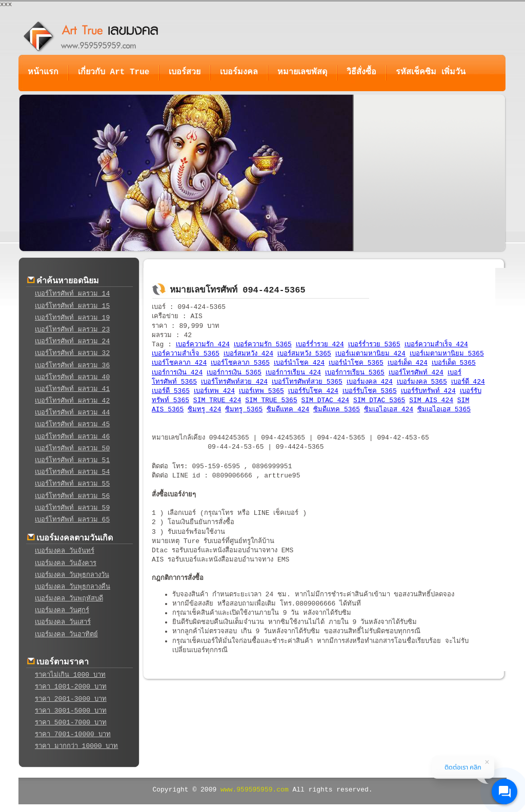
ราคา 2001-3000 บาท (71, 699)
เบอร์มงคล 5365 (422, 382)
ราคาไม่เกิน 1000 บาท (70, 675)
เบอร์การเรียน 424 (293, 373)
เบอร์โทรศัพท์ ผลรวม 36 (72, 366)
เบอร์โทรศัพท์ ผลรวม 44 (72, 413)
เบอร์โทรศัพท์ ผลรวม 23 (72, 330)
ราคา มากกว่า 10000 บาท (76, 746)
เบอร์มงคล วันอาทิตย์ (66, 634)
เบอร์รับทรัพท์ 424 (428, 391)
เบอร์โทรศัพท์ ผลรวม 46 (72, 437)
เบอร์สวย (185, 72)
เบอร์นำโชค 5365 (356, 363)
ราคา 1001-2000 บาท (71, 687)
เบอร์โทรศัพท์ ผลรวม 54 (72, 472)
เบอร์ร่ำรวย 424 (320, 345)
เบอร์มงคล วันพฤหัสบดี (69, 599)
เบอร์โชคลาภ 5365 (240, 363)
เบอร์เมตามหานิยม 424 (370, 354)
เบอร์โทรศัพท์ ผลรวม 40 (72, 377)
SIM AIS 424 (431, 400)
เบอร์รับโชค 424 (313, 391)
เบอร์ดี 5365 (171, 391)
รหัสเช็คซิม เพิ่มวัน (431, 72)
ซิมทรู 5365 (244, 410)
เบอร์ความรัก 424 (203, 345)
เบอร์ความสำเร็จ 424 (436, 345)
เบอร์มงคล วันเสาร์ (63, 622)
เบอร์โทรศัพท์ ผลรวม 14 (72, 294)
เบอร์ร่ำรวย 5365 (374, 345)
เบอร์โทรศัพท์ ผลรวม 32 (72, 353)
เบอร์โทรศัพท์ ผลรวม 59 (72, 508)
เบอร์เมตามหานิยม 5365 (447, 354)
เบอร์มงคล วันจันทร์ (65, 551)
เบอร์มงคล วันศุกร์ (62, 610)
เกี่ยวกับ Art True (114, 72)
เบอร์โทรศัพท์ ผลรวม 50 (72, 449)
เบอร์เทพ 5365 (261, 391)
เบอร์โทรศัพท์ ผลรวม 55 (72, 484)
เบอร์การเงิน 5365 (234, 373)
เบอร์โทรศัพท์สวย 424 (234, 382)
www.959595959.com (255, 790)
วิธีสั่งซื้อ (361, 72)
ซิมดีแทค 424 (288, 410)
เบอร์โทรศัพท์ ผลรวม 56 (72, 496)
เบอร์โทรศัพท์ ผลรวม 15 (72, 306)
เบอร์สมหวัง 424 (248, 354)
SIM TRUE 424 (217, 400)
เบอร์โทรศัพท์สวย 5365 (307, 382)
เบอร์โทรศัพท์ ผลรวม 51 (72, 460)
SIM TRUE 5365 (271, 400)
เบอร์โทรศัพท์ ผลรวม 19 (72, 318)
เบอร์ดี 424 (468, 382)
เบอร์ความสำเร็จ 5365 (186, 354)
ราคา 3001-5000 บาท (71, 711)
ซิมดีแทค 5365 (337, 410)
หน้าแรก (43, 72)
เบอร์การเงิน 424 (177, 373)
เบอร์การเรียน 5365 (355, 373)
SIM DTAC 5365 (379, 400)
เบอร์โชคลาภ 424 (179, 363)
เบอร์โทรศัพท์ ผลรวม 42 (72, 401)
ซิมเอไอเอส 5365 (444, 410)
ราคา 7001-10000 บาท (73, 734)
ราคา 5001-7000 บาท (71, 723)
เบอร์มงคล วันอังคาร (66, 563)
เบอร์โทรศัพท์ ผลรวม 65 (72, 520)
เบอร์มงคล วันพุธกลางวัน (72, 575)
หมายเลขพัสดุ (302, 72)
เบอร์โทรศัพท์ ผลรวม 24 (72, 341)
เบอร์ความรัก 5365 (263, 345)
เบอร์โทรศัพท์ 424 (416, 373)
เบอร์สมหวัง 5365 (304, 354)
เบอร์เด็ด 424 (408, 363)
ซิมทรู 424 (204, 410)
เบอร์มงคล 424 (370, 382)
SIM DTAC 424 (326, 400)
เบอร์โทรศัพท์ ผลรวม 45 (72, 424)
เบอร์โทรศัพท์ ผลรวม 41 (72, 389)
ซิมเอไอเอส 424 (389, 410)
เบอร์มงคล (239, 72)
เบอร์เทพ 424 (214, 391)
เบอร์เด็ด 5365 (454, 363)
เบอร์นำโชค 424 (299, 363)
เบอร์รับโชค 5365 (370, 391)
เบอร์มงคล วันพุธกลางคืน (73, 587)
